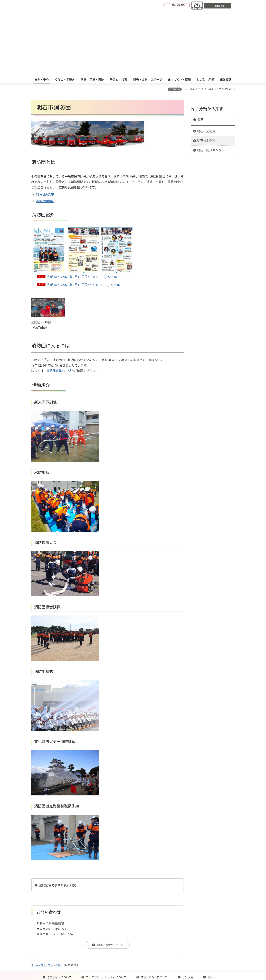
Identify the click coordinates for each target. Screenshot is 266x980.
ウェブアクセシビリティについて (106, 912)
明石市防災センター (211, 85)
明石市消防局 (206, 66)
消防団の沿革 (45, 129)
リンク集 (188, 912)
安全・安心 (47, 900)
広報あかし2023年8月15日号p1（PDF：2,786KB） (83, 211)
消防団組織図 (45, 136)
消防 (201, 54)
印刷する (176, 24)
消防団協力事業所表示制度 (58, 820)
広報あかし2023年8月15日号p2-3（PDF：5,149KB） (84, 219)
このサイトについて (59, 912)
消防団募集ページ (59, 305)
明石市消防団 (206, 75)
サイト (212, 912)
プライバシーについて (154, 912)
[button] (164, 5)
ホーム (35, 900)
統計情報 (143, 963)
